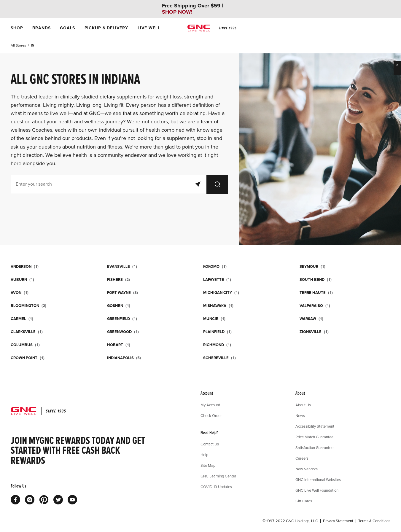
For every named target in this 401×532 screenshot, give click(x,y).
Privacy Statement (338, 521)
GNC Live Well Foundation (317, 490)
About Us (303, 405)
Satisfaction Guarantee (314, 447)
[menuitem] (17, 28)
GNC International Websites (318, 480)
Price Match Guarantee (314, 437)
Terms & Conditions (374, 521)
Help (204, 455)
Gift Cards (304, 501)
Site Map (208, 465)
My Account (210, 405)
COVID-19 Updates (216, 487)
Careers (302, 458)
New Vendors (307, 469)
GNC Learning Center (218, 476)
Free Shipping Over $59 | (192, 9)
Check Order (211, 415)
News (300, 415)
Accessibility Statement (315, 426)
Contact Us (210, 444)
